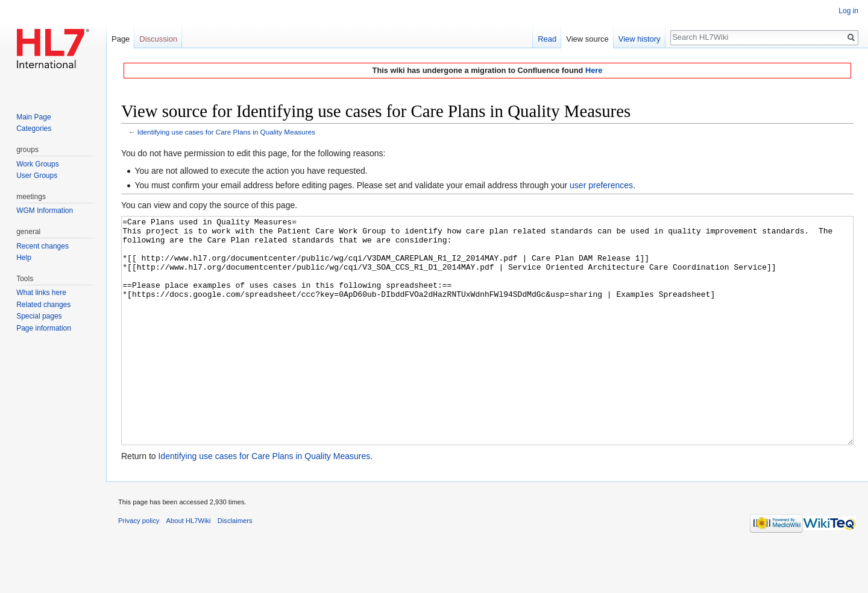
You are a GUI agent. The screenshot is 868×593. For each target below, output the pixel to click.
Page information (44, 328)
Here (594, 70)
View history (640, 39)
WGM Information (45, 211)
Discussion (158, 39)
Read (547, 39)
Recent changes (42, 246)
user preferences (601, 185)
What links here (41, 293)
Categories (34, 128)
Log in (848, 11)
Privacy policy (139, 566)
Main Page (33, 117)
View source (587, 39)
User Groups (37, 176)
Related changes (43, 305)
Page (121, 39)
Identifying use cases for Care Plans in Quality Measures (226, 132)
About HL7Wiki (189, 566)
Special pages (39, 316)
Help (24, 258)
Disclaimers (235, 566)
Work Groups (37, 164)
